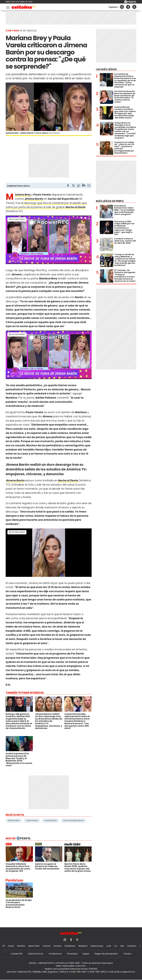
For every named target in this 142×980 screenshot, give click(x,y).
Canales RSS (17, 954)
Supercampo (97, 946)
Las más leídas (106, 69)
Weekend (83, 946)
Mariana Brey (23, 195)
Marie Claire (34, 946)
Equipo (86, 954)
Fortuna (47, 946)
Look (109, 946)
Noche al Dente (76, 207)
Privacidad (72, 954)
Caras (11, 946)
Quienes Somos (36, 954)
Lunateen (132, 946)
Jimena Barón (15, 480)
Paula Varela (32, 820)
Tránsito (127, 954)
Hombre (58, 946)
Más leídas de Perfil (110, 201)
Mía (122, 946)
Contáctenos (55, 954)
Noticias (21, 946)
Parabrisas (70, 946)
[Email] (89, 186)
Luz (116, 946)
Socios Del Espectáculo (73, 820)
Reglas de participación (106, 954)
